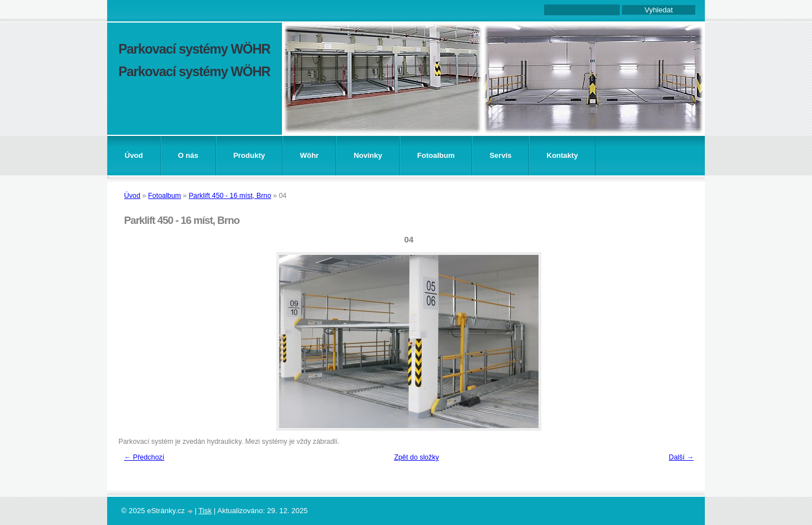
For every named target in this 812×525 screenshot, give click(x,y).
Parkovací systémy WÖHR (194, 49)
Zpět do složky (417, 457)
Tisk (205, 511)
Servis (500, 155)
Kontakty (562, 155)
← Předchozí (144, 457)
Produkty (249, 155)
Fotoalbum (436, 155)
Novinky (368, 155)
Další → (681, 457)
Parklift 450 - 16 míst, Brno (230, 196)
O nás (188, 155)
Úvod (134, 155)
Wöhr (309, 155)
